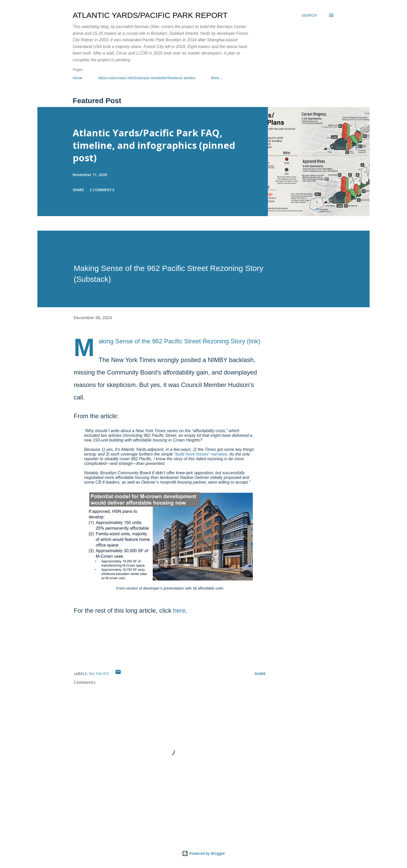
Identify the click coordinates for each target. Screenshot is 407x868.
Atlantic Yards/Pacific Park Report (150, 15)
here (179, 610)
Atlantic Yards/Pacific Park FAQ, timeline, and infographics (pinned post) (154, 145)
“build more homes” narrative (201, 454)
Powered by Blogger (203, 853)
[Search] (309, 15)
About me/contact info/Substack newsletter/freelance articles (147, 78)
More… (217, 78)
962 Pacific (99, 674)
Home (77, 78)
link (254, 341)
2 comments (102, 190)
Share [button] (78, 190)
